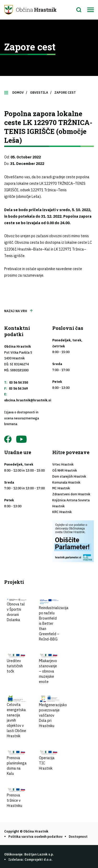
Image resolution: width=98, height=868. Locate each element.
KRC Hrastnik (62, 512)
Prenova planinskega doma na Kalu (17, 763)
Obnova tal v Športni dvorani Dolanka (17, 610)
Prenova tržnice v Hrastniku (17, 798)
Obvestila (39, 93)
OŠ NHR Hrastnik (65, 470)
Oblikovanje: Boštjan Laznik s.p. (29, 854)
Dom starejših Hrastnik (69, 476)
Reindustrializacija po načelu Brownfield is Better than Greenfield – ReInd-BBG (54, 620)
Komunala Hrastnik (66, 482)
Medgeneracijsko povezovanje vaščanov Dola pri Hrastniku (53, 712)
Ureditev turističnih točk (17, 663)
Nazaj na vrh (16, 311)
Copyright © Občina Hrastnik (26, 831)
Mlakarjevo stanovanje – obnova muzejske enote (49, 669)
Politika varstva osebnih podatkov (35, 837)
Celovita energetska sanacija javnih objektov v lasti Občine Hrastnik (17, 717)
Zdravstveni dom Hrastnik (71, 494)
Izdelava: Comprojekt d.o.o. (30, 860)
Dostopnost (78, 837)
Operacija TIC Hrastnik (49, 760)
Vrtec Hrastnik (63, 464)
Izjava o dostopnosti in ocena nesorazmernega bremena (22, 418)
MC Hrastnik (61, 488)
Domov (18, 93)
